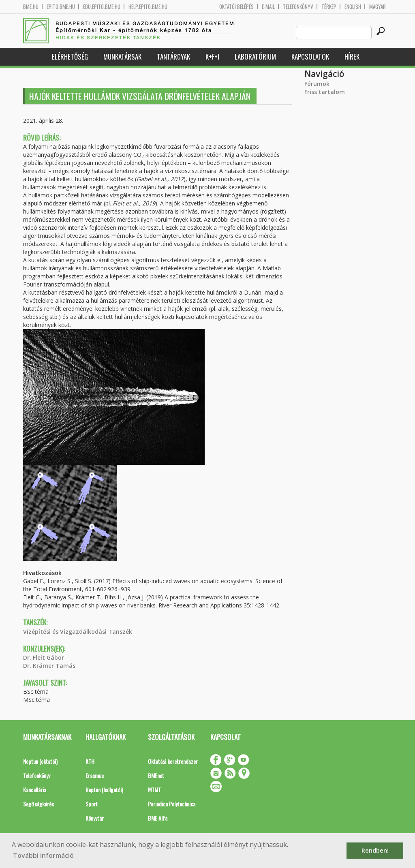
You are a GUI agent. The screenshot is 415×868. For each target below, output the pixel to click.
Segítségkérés (39, 804)
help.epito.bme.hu (148, 7)
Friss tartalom (325, 92)
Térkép (329, 7)
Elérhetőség (70, 57)
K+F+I (212, 57)
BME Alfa (158, 818)
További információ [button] (43, 855)
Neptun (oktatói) (40, 761)
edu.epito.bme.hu (102, 7)
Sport (92, 804)
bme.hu (31, 7)
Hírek (352, 57)
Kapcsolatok (310, 57)
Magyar (378, 7)
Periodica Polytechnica (172, 804)
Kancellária (35, 790)
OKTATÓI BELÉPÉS (236, 7)
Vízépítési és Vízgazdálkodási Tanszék (78, 632)
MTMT (154, 790)
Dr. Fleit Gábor (44, 657)
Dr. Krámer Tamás (49, 666)
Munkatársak (122, 57)
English (353, 7)
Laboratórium (255, 57)
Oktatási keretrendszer (173, 761)
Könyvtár (95, 818)
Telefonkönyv (298, 7)
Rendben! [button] (375, 850)
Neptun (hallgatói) (104, 790)
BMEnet (156, 775)
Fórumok (317, 84)
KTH (90, 761)
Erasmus (95, 775)
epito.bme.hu (61, 7)
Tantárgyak (173, 57)
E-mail (268, 7)
